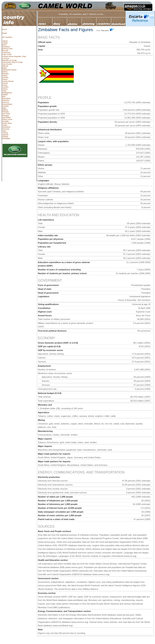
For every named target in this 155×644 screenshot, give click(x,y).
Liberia (5, 89)
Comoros (6, 58)
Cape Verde (7, 54)
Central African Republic (12, 56)
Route (4, 33)
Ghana (5, 79)
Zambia (5, 137)
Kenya (5, 85)
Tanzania (6, 129)
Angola (5, 43)
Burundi (5, 51)
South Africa (7, 123)
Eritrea (5, 72)
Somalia (5, 121)
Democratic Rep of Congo (12, 62)
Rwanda (5, 112)
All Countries (7, 37)
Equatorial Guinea (9, 70)
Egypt (4, 68)
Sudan (5, 125)
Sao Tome (6, 114)
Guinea (5, 83)
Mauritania (6, 98)
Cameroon (6, 52)
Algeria (5, 41)
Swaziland (6, 127)
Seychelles (6, 118)
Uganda (5, 135)
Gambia (5, 77)
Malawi (5, 95)
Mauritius (6, 100)
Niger (4, 108)
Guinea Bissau (8, 81)
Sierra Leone (7, 119)
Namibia (5, 106)
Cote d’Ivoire (7, 64)
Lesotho (5, 87)
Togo (4, 131)
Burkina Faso (7, 49)
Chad (24, 56)
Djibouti (5, 66)
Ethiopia (5, 74)
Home (4, 29)
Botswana (6, 47)
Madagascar (7, 93)
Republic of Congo (9, 60)
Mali (4, 97)
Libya (4, 91)
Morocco (6, 102)
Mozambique (7, 104)
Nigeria (5, 110)
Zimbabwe (6, 138)
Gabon (5, 76)
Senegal (5, 116)
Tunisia (5, 133)
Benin (4, 45)
